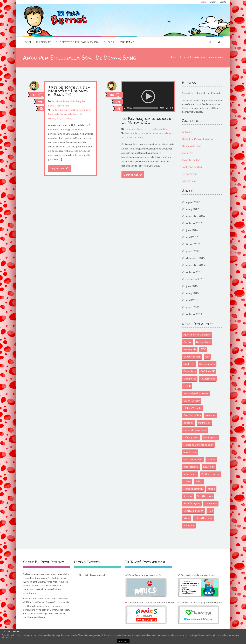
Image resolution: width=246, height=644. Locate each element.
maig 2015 (192, 293)
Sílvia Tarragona (192, 503)
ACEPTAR (123, 641)
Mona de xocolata (193, 459)
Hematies (211, 415)
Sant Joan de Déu (192, 167)
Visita (187, 518)
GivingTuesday (192, 401)
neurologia (209, 467)
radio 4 (187, 481)
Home (173, 57)
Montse (211, 459)
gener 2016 (193, 251)
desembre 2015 (195, 258)
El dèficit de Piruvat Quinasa (77, 42)
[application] (148, 96)
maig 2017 (192, 209)
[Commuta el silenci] (167, 108)
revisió (211, 489)
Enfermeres (190, 379)
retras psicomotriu (193, 489)
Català (203, 2)
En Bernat (43, 42)
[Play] (125, 108)
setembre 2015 (195, 279)
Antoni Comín (59, 110)
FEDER (187, 386)
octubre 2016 (194, 223)
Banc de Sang (133, 133)
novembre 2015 (196, 265)
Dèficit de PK (208, 371)
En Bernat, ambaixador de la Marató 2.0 (147, 120)
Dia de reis (189, 364)
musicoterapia (191, 467)
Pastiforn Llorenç (210, 474)
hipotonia (189, 423)
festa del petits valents (196, 393)
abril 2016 (192, 237)
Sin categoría (190, 174)
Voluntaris (189, 525)
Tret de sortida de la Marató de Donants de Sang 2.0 (69, 91)
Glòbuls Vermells (192, 408)
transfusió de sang (193, 511)
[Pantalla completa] (172, 108)
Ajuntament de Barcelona (197, 335)
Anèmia (187, 342)
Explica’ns (127, 42)
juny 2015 (192, 286)
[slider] (146, 108)
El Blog (109, 42)
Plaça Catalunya (65, 118)
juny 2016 (192, 230)
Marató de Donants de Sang (63, 114)
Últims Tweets (87, 562)
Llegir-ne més (59, 168)
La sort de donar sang (79, 110)
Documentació (207, 364)
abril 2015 (192, 300)
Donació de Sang (72, 101)
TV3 (210, 511)
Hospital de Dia (191, 160)
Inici (28, 42)
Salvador (188, 496)
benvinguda (190, 349)
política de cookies (204, 635)
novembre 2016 (196, 216)
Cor (207, 357)
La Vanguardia (191, 437)
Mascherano (190, 452)
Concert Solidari (192, 357)
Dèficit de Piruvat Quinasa (197, 139)
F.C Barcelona (208, 379)
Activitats (57, 101)
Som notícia (63, 106)
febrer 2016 (193, 244)
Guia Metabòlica (192, 415)
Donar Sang (190, 371)
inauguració (204, 423)
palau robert (190, 474)
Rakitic (199, 481)
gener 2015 (193, 307)
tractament (211, 503)
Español (223, 2)
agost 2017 (193, 202)
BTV (203, 349)
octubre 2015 (194, 272)
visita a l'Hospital (203, 518)
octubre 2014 (194, 314)
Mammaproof (210, 437)
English (213, 2)
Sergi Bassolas (205, 496)
